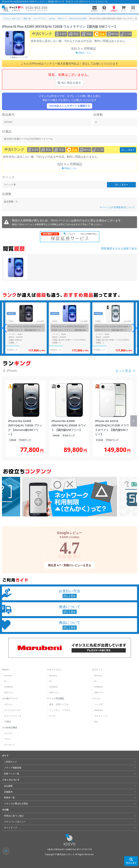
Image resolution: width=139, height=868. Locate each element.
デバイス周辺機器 (56, 698)
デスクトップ (101, 716)
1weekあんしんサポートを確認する (70, 106)
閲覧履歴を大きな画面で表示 (119, 248)
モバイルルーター (13, 710)
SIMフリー (9, 693)
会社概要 (8, 786)
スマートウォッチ (13, 716)
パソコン (96, 698)
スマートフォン (54, 670)
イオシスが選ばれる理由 (16, 803)
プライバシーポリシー (15, 822)
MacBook (99, 710)
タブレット (97, 670)
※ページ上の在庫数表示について (117, 207)
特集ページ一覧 (12, 774)
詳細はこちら (83, 53)
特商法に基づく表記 (14, 816)
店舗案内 (8, 792)
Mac (96, 722)
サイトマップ (10, 828)
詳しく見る (128, 150)
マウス (7, 739)
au (5, 681)
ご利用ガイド (10, 762)
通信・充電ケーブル (59, 704)
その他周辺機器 (10, 728)
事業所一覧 (9, 798)
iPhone (5, 670)
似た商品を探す (69, 83)
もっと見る (123, 371)
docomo (8, 675)
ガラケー (9, 704)
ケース (52, 716)
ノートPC (99, 704)
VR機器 (8, 722)
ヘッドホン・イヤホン (60, 710)
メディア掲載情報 (13, 768)
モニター (9, 733)
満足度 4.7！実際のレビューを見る (70, 565)
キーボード (10, 745)
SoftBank (9, 687)
